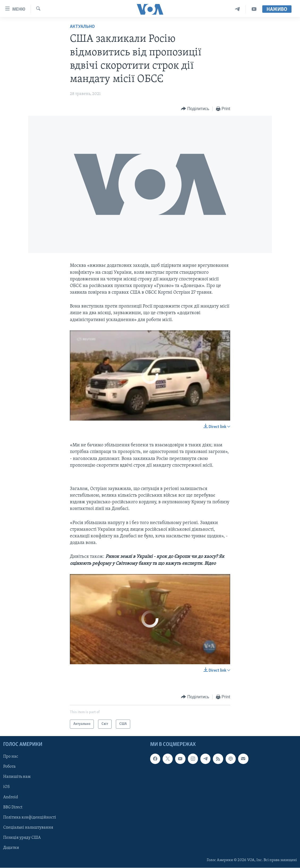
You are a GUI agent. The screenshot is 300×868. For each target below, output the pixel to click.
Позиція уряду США (22, 838)
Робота (9, 767)
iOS (7, 787)
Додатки (11, 848)
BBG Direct (13, 807)
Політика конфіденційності (30, 817)
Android (11, 797)
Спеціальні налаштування (28, 828)
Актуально (82, 27)
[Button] (195, 109)
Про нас (11, 757)
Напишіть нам (17, 777)
